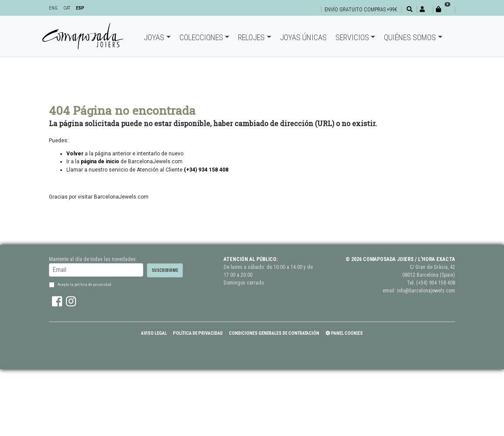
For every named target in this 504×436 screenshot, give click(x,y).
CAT (67, 8)
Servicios (352, 37)
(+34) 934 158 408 (436, 283)
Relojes (251, 37)
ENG (53, 8)
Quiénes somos (410, 37)
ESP (80, 8)
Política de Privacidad (198, 333)
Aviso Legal (154, 333)
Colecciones (201, 37)
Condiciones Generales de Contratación (274, 333)
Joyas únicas (303, 37)
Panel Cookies (344, 333)
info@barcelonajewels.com (426, 291)
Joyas (154, 37)
